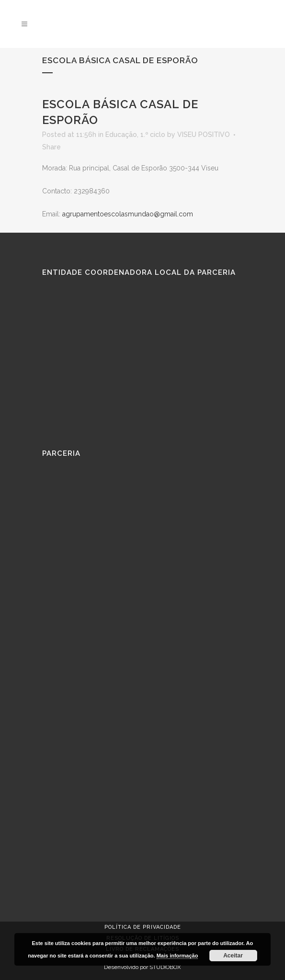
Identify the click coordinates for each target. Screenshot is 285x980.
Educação (121, 135)
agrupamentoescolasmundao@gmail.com (128, 214)
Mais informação (177, 956)
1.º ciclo (153, 135)
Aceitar (233, 956)
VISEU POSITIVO (204, 135)
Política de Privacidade (143, 927)
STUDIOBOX (165, 967)
